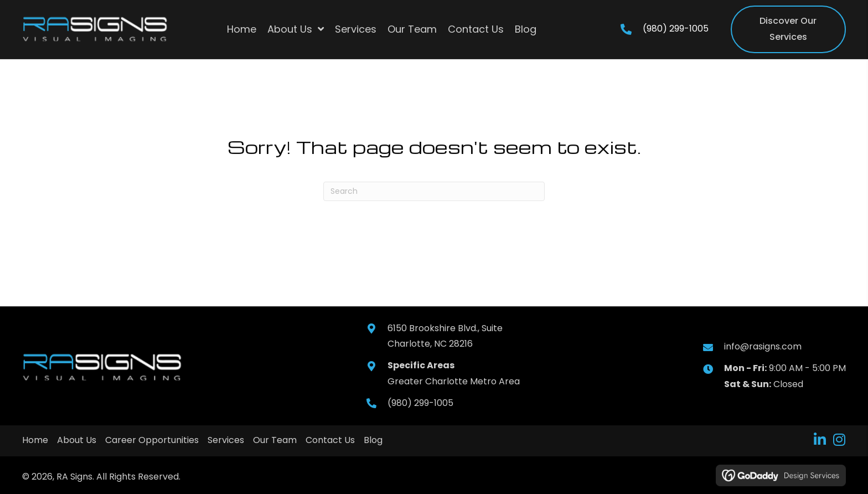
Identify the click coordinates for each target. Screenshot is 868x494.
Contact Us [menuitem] (330, 440)
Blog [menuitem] (373, 440)
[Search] (434, 191)
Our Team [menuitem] (275, 440)
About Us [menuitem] (77, 440)
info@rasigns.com (763, 346)
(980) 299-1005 (676, 29)
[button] (820, 439)
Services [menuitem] (226, 440)
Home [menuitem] (35, 440)
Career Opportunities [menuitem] (152, 440)
